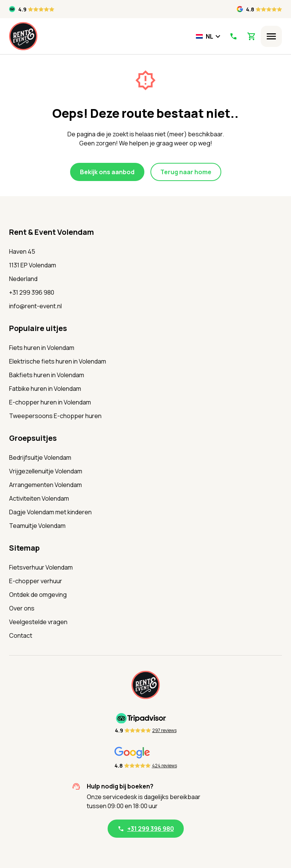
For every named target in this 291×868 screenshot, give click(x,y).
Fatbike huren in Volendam (45, 389)
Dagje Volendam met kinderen (50, 512)
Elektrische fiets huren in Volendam (58, 361)
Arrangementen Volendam (45, 485)
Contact (21, 635)
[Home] (23, 36)
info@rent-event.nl (35, 306)
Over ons (22, 608)
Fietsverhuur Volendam (41, 567)
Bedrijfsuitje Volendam (40, 457)
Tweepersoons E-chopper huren (55, 416)
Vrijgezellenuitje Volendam (46, 471)
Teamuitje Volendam (37, 526)
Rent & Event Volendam (52, 232)
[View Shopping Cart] (252, 36)
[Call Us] (233, 36)
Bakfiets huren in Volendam (47, 375)
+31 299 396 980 (32, 292)
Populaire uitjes (38, 328)
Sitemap (24, 548)
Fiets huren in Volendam (42, 348)
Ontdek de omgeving (38, 595)
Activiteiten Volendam (39, 498)
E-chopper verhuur (36, 581)
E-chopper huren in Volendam (50, 402)
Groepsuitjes (33, 438)
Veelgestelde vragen (38, 622)
